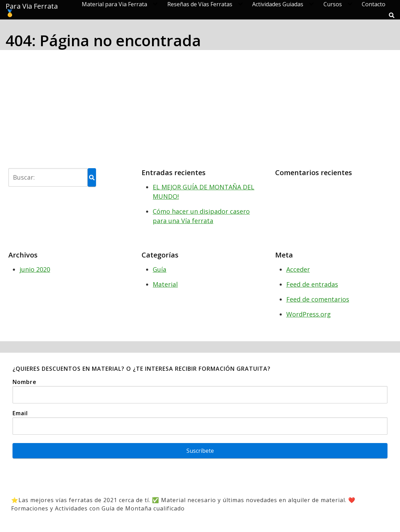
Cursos (333, 4)
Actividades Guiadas (278, 4)
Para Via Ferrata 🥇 (32, 10)
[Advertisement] (200, 108)
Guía (159, 269)
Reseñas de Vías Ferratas (200, 4)
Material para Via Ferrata (114, 4)
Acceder (298, 269)
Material (165, 284)
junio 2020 (35, 269)
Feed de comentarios (318, 299)
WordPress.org (309, 314)
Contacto (374, 4)
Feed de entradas (312, 284)
